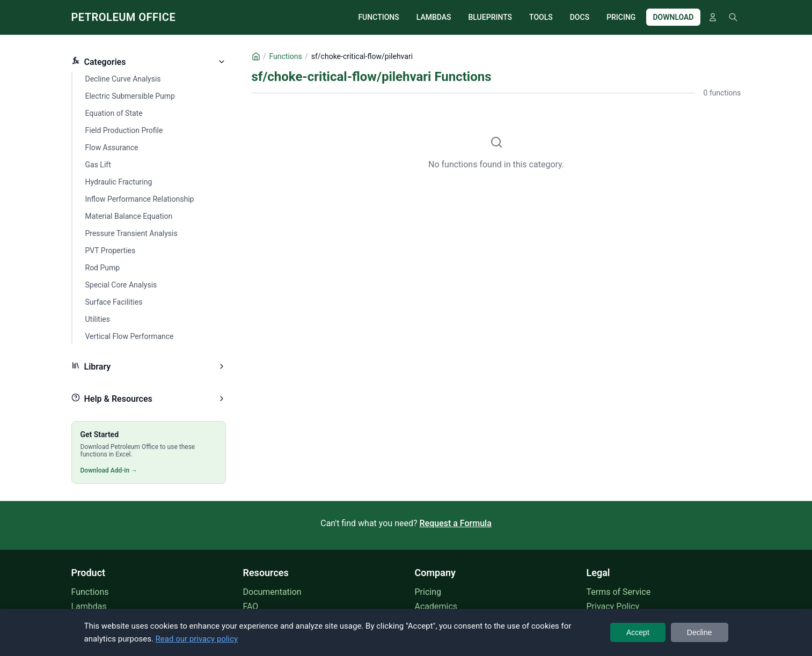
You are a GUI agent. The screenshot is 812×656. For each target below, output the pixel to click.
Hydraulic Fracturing (119, 182)
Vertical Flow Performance (130, 336)
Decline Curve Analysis (123, 79)
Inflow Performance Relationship (140, 199)
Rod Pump (103, 268)
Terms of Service (619, 592)
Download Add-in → (109, 470)
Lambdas (89, 606)
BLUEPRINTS (491, 17)
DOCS (580, 17)
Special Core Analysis (121, 285)
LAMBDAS (434, 17)
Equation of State (114, 113)
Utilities (98, 319)
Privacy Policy (613, 606)
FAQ (251, 606)
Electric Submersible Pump (130, 96)
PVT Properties (111, 250)
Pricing (428, 592)
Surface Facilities (114, 302)
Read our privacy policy (197, 639)
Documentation (272, 592)
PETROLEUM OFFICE (124, 17)
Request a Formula (456, 523)
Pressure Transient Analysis (131, 233)
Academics (436, 606)
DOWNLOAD (673, 17)
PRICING (621, 17)
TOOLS (541, 17)
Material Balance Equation (129, 216)
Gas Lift (98, 165)
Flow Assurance (112, 148)
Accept (638, 632)
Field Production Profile (124, 130)
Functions (90, 592)
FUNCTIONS (378, 17)
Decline (700, 632)
